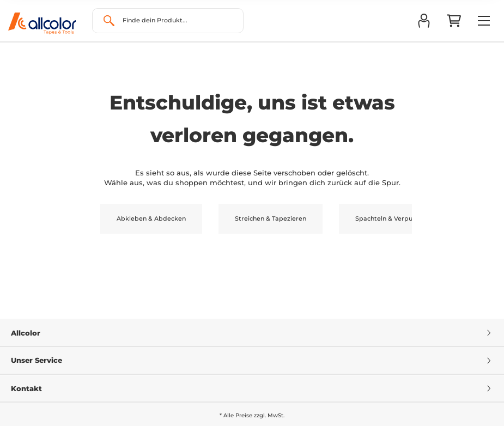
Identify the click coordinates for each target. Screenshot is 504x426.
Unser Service (252, 360)
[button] (424, 21)
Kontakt (252, 388)
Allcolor (252, 333)
